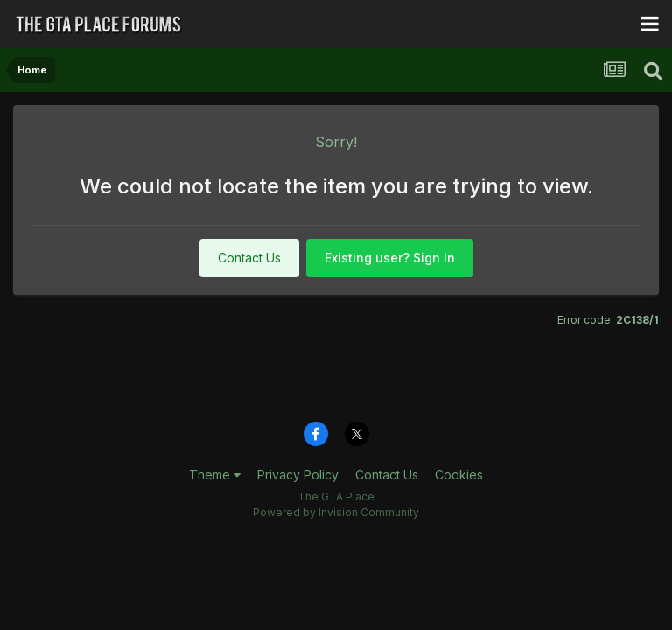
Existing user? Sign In (390, 258)
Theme (215, 475)
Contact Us (249, 258)
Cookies (459, 475)
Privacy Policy (298, 475)
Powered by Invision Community (336, 512)
